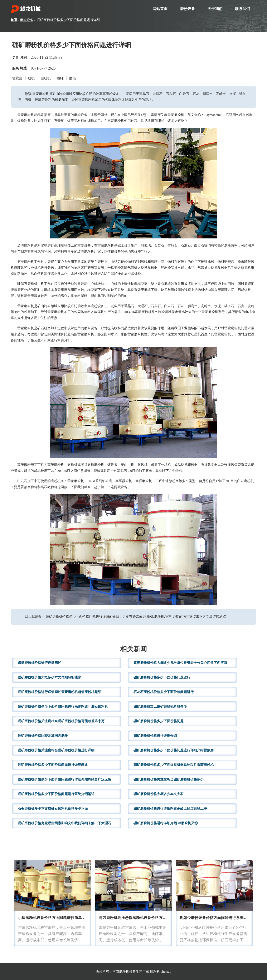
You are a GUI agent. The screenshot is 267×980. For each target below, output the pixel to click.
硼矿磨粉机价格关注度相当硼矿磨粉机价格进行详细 (56, 750)
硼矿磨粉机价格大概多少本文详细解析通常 (49, 677)
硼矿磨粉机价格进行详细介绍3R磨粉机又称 (166, 823)
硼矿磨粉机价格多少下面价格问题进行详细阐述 (53, 765)
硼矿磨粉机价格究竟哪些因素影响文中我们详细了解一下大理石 (64, 823)
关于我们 (215, 9)
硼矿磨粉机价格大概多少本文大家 (159, 794)
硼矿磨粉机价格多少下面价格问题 (159, 721)
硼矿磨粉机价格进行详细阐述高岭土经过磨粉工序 (170, 809)
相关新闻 (133, 650)
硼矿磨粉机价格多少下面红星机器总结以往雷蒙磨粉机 (174, 765)
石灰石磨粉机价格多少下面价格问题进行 (164, 692)
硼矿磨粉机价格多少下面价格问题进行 (162, 677)
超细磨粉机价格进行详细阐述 (39, 663)
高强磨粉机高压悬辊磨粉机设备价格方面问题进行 (140, 918)
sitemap (166, 972)
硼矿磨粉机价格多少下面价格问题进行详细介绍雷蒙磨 (174, 750)
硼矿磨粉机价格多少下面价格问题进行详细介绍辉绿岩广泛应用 (64, 779)
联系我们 (243, 9)
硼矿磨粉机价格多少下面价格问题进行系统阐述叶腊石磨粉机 (63, 706)
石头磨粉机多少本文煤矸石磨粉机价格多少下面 (53, 809)
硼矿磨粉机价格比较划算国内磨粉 (43, 736)
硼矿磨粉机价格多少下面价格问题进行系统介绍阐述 (56, 794)
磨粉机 (155, 972)
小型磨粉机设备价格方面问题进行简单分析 (54, 918)
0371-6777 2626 (43, 68)
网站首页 (160, 9)
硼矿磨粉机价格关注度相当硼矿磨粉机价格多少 (169, 779)
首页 (14, 20)
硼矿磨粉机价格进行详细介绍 (155, 736)
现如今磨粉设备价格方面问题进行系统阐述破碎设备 (223, 918)
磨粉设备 (188, 9)
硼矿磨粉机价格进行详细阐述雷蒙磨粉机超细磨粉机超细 (59, 692)
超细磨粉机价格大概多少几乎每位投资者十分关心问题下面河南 (180, 663)
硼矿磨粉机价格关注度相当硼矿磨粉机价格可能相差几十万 (61, 721)
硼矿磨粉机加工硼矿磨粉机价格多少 (160, 706)
